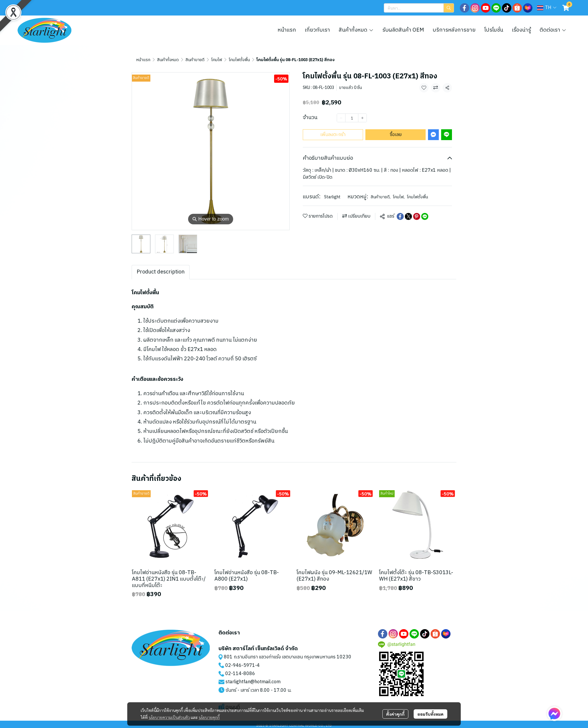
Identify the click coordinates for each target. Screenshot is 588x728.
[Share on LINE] (425, 216)
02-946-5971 (240, 666)
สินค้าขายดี (195, 60)
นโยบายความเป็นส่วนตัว (169, 717)
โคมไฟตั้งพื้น (239, 60)
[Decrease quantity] (341, 118)
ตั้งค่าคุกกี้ (395, 714)
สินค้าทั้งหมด (168, 60)
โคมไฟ (217, 60)
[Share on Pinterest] (417, 216)
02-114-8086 (240, 674)
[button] (419, 8)
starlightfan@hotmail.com (253, 682)
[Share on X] (408, 216)
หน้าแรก (143, 60)
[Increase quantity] (362, 118)
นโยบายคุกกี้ (209, 717)
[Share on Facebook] (400, 216)
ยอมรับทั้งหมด (430, 714)
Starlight (332, 197)
